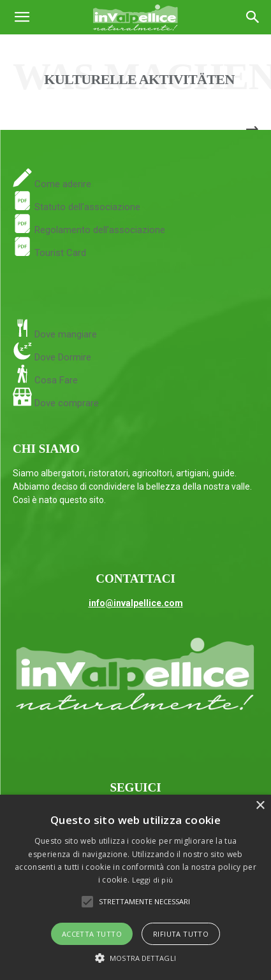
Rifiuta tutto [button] (181, 934)
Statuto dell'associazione (77, 207)
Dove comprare (67, 403)
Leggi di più (153, 880)
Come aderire (62, 184)
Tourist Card (49, 253)
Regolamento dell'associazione (89, 230)
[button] (22, 17)
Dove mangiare (64, 334)
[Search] (253, 17)
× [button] (260, 806)
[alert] (135, 887)
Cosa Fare (55, 380)
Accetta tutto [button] (92, 934)
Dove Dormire (62, 357)
